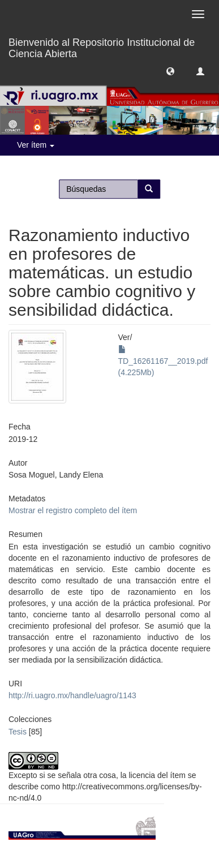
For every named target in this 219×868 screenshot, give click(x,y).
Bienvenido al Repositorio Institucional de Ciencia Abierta (102, 47)
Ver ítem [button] (36, 145)
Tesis (18, 732)
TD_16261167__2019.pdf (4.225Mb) (163, 361)
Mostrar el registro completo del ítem (73, 510)
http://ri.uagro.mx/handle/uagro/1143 (72, 695)
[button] (170, 71)
